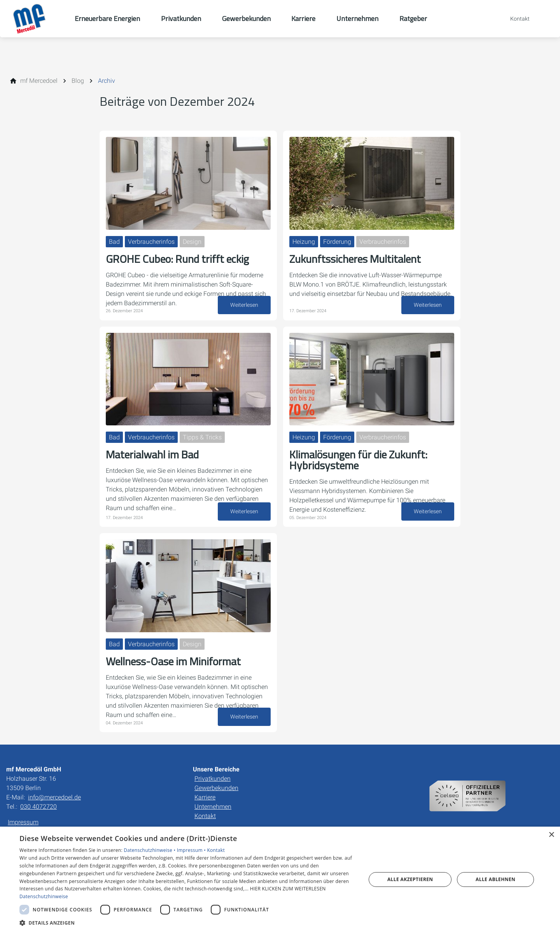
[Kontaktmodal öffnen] (514, 19)
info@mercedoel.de (54, 797)
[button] (188, 922)
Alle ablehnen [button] (495, 879)
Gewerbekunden (216, 788)
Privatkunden (213, 779)
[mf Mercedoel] (39, 81)
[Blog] (78, 81)
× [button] (551, 835)
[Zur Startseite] (37, 19)
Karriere (205, 797)
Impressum (23, 822)
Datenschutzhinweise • (150, 850)
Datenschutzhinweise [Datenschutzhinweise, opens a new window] (44, 896)
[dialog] (280, 879)
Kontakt (205, 816)
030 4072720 (38, 807)
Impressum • (192, 850)
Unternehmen (213, 807)
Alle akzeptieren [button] (410, 879)
